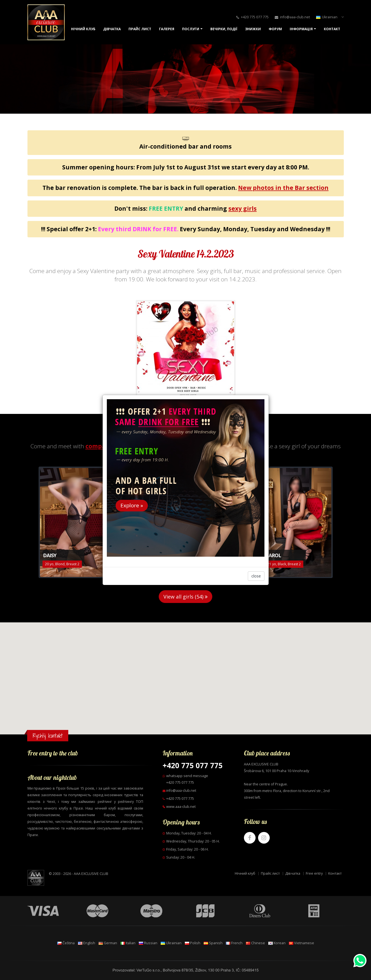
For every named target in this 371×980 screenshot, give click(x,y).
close (256, 576)
